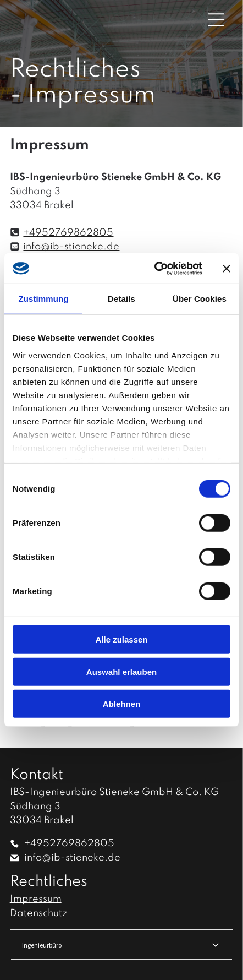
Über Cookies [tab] (200, 299)
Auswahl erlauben (122, 672)
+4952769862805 (68, 233)
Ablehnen (122, 704)
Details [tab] (122, 299)
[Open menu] (216, 20)
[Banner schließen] (227, 268)
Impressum (36, 899)
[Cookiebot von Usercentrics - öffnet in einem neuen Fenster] (154, 269)
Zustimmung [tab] (44, 299)
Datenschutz (39, 913)
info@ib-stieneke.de (71, 247)
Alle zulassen (121, 639)
